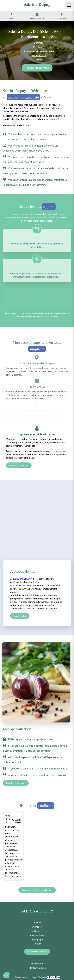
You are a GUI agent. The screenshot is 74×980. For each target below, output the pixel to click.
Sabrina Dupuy (24, 579)
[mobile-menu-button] (69, 5)
